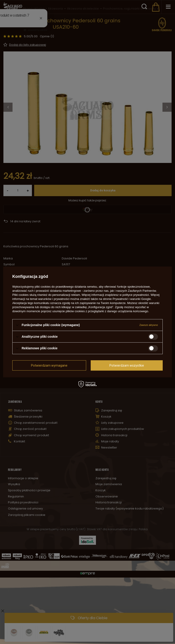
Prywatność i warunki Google (132, 299)
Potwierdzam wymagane (49, 365)
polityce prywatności (136, 295)
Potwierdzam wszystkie (127, 365)
